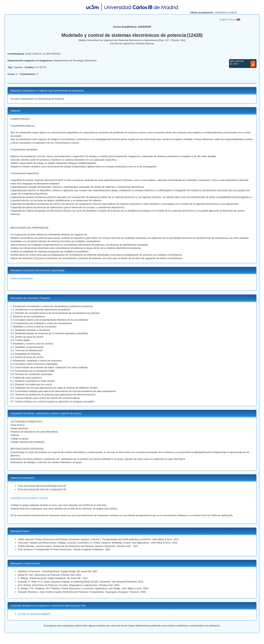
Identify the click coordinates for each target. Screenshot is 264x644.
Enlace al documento (22, 278)
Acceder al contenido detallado (34, 614)
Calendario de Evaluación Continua (29, 498)
